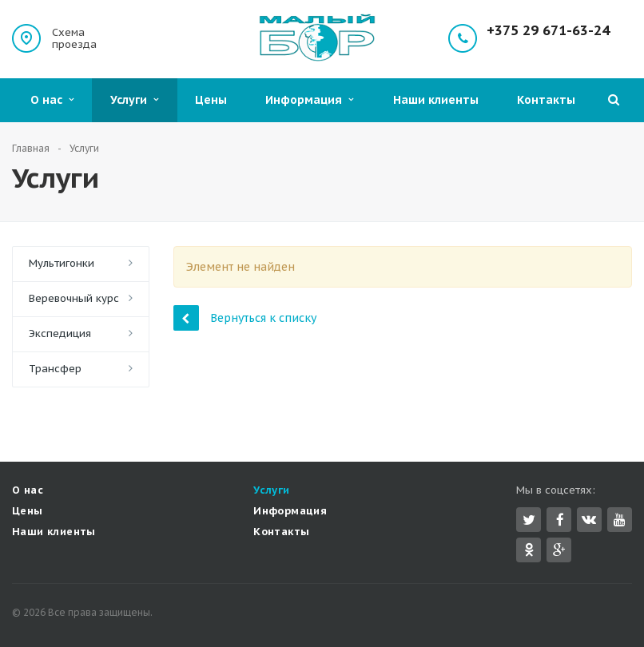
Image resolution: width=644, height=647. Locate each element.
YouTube (620, 520)
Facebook (560, 520)
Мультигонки (62, 263)
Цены (211, 100)
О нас (52, 100)
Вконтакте (589, 519)
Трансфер (55, 369)
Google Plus (559, 550)
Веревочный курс (74, 298)
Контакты (546, 100)
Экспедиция (60, 333)
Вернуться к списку (245, 318)
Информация (309, 100)
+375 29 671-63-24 (548, 31)
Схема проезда (74, 38)
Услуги (134, 100)
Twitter (529, 520)
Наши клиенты (436, 100)
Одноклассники (529, 549)
